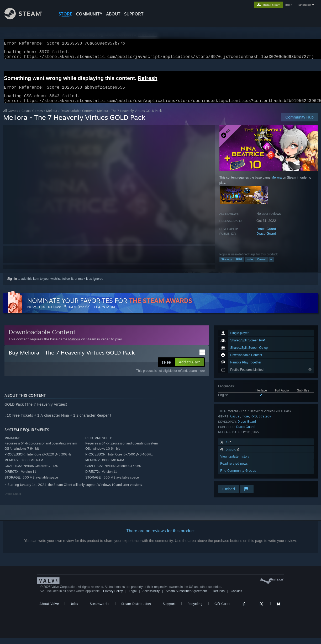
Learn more (197, 377)
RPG (239, 266)
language (305, 5)
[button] (189, 368)
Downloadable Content (77, 117)
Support (169, 610)
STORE (65, 14)
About (113, 14)
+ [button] (271, 266)
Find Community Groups (238, 477)
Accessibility (151, 597)
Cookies (236, 597)
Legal (133, 597)
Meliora (52, 117)
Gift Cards (222, 610)
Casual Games (32, 117)
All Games (11, 117)
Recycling (195, 610)
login (289, 5)
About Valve (49, 610)
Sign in (12, 285)
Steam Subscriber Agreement (186, 597)
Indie (250, 266)
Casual (261, 266)
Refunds (219, 597)
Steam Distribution (136, 610)
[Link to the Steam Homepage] (27, 18)
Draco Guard (266, 235)
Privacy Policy (113, 597)
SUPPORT (134, 14)
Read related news (234, 470)
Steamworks (99, 610)
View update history (235, 463)
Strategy (227, 266)
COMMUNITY (89, 14)
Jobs (74, 610)
